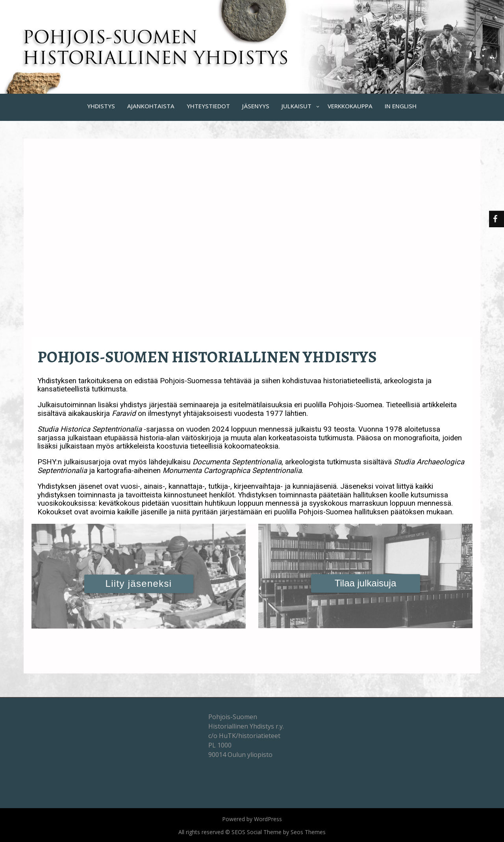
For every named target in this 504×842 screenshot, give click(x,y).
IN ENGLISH (401, 106)
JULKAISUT (296, 106)
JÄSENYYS (256, 106)
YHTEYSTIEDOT (208, 106)
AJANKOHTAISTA (151, 106)
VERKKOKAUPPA (350, 106)
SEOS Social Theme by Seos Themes (279, 832)
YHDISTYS (101, 106)
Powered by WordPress (252, 819)
